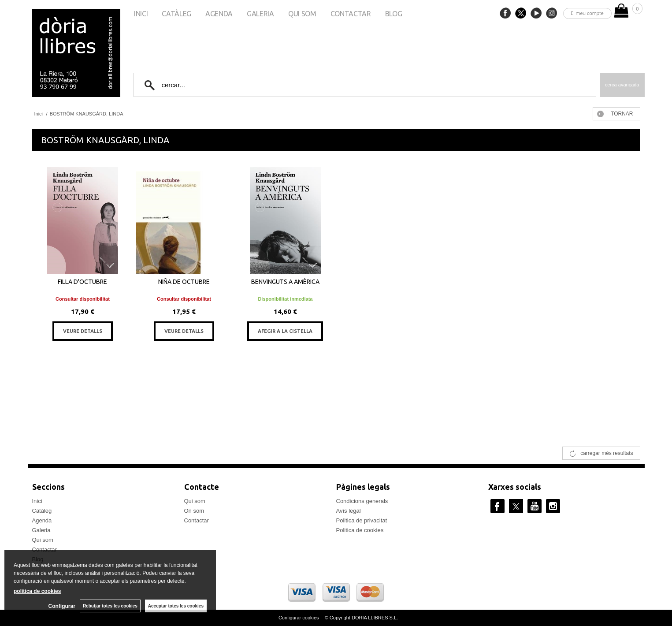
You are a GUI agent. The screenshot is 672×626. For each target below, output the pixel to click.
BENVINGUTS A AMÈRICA (285, 282)
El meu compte (587, 13)
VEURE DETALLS (83, 331)
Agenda (219, 14)
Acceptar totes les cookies (176, 606)
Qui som (302, 14)
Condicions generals (362, 501)
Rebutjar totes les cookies (110, 606)
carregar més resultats (607, 453)
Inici (141, 14)
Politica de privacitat (362, 520)
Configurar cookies (299, 618)
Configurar (62, 606)
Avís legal (349, 511)
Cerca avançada (622, 85)
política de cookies (37, 591)
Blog (394, 14)
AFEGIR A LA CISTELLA (285, 331)
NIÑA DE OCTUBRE (184, 282)
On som (194, 511)
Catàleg (176, 14)
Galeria (260, 14)
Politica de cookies (360, 530)
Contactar (351, 14)
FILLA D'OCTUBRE (82, 282)
